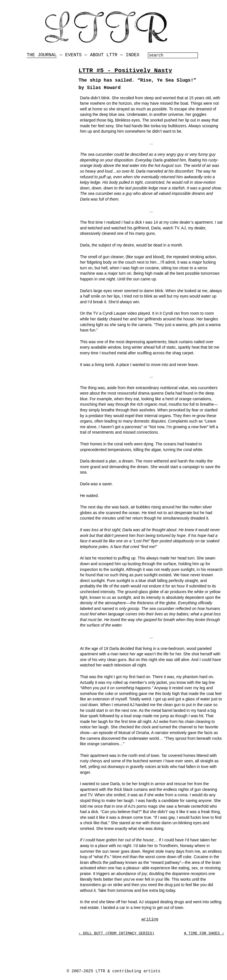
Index (132, 55)
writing (150, 919)
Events (73, 55)
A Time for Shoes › (204, 933)
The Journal (42, 55)
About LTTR (104, 55)
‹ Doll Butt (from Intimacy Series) (116, 933)
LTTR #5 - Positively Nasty (125, 71)
